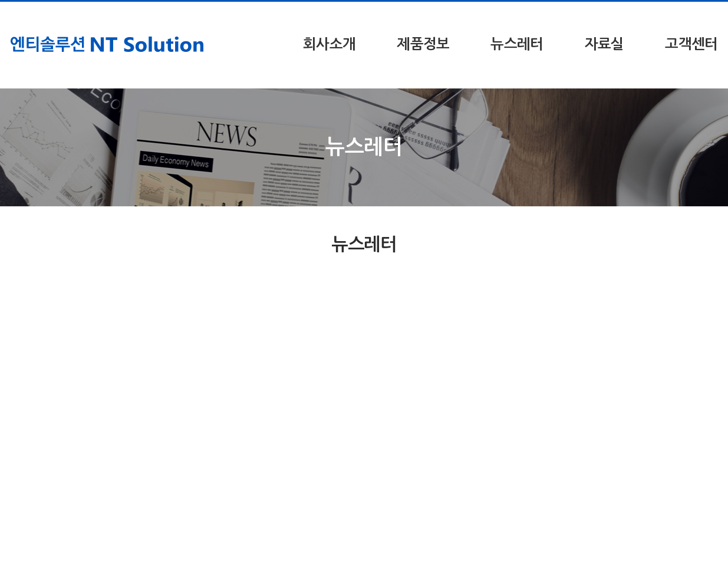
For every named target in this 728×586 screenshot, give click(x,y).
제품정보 (423, 44)
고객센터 (691, 44)
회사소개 (329, 44)
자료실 (605, 44)
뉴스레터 (517, 44)
